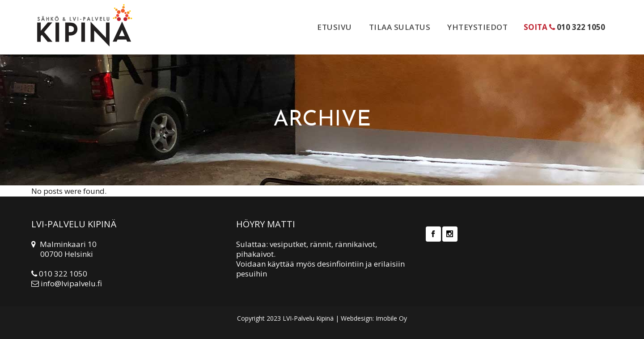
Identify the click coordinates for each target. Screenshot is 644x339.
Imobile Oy (391, 318)
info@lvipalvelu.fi (71, 283)
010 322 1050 (581, 27)
